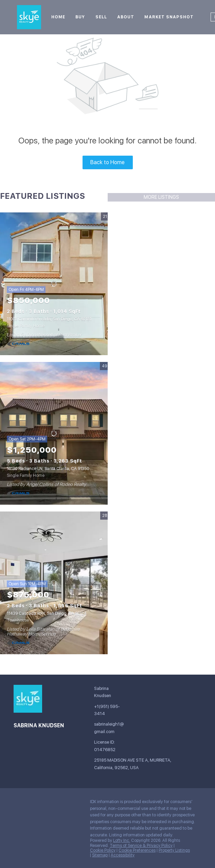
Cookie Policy (103, 850)
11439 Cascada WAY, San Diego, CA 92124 (47, 613)
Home (58, 17)
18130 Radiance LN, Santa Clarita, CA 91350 (48, 469)
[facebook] (19, 803)
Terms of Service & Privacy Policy (141, 846)
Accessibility (123, 855)
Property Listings (174, 850)
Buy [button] (80, 17)
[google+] (32, 803)
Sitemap (100, 855)
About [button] (126, 17)
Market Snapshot (169, 17)
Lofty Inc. (122, 840)
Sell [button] (101, 17)
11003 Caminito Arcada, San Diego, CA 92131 (49, 319)
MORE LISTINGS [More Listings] (161, 197)
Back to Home (107, 162)
